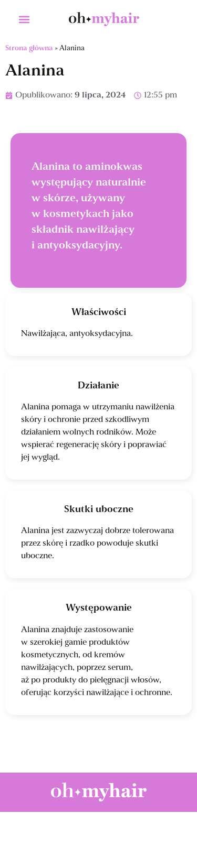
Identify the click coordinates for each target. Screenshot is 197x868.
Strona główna (29, 48)
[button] (24, 19)
